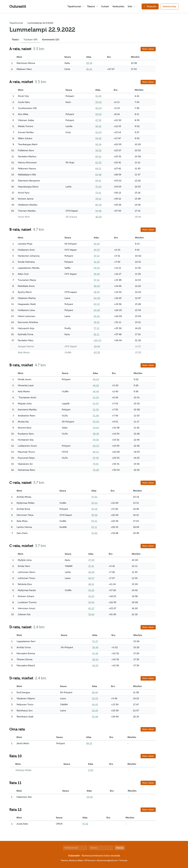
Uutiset (105, 6)
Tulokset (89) (30, 40)
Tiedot (15, 40)
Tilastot (92, 6)
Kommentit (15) (51, 40)
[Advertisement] (170, 65)
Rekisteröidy (169, 6)
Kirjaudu (120, 848)
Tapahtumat (75, 6)
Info (131, 6)
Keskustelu (118, 6)
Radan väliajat (148, 49)
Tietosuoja (123, 860)
